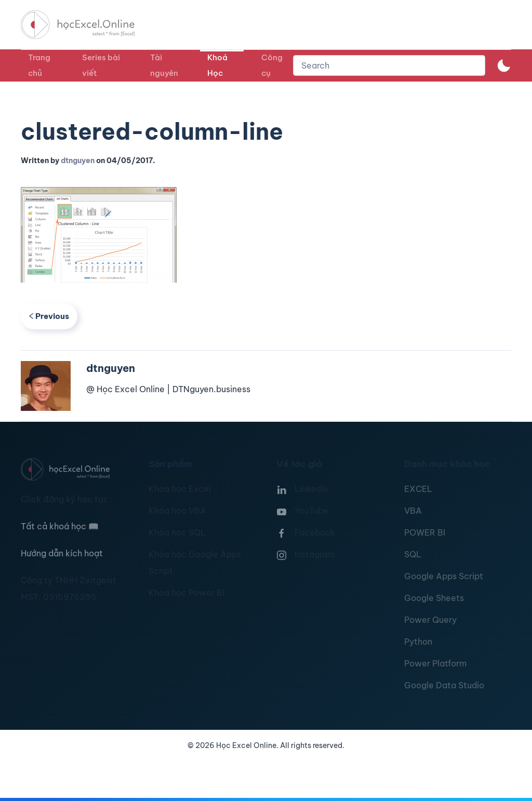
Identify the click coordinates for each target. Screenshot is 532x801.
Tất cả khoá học (60, 526)
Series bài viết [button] (101, 65)
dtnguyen (78, 161)
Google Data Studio (444, 685)
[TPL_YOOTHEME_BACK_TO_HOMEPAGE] (87, 25)
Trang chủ (39, 65)
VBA (413, 511)
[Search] (389, 65)
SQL (413, 554)
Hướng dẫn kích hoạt (62, 553)
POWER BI (425, 532)
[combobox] (389, 65)
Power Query (430, 620)
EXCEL (418, 489)
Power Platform (435, 663)
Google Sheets (434, 598)
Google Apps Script (444, 576)
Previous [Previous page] (49, 316)
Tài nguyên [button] (164, 65)
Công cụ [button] (272, 65)
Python (418, 642)
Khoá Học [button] (217, 65)
